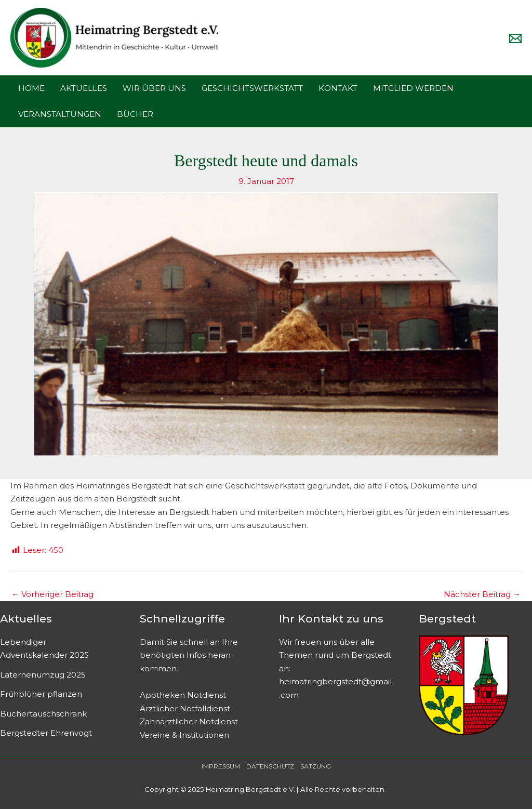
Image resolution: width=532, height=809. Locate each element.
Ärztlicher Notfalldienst (185, 708)
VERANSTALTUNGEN (60, 114)
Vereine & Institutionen (184, 735)
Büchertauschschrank (43, 714)
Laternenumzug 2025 (43, 675)
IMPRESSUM (221, 766)
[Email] (515, 38)
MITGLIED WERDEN (413, 88)
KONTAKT (338, 88)
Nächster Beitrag (482, 594)
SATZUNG (316, 766)
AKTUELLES (84, 88)
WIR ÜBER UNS (154, 88)
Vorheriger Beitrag (52, 594)
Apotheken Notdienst (183, 695)
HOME (31, 88)
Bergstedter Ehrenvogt (46, 733)
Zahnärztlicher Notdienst (189, 721)
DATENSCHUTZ (270, 766)
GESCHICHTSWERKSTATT (252, 88)
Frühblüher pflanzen (41, 694)
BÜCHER (135, 114)
